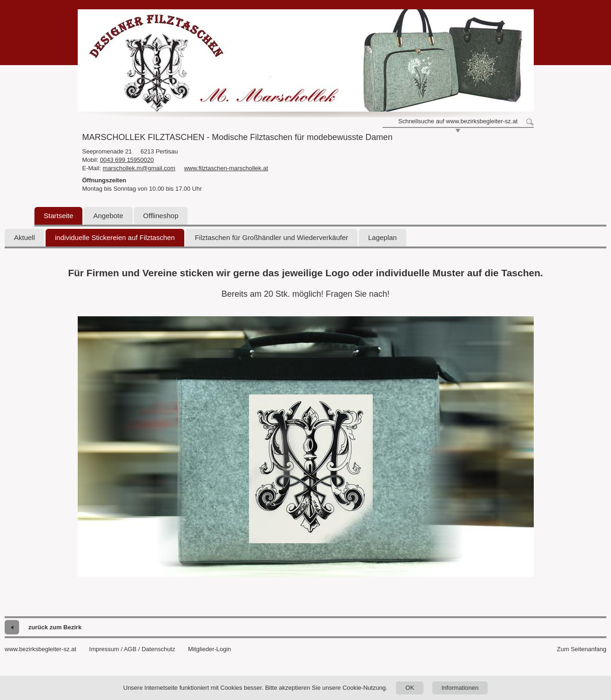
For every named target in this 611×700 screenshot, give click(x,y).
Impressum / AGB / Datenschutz (132, 649)
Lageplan (383, 237)
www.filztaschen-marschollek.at (226, 168)
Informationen (460, 688)
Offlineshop (161, 216)
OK (410, 688)
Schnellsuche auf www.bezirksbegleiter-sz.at (458, 121)
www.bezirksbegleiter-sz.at (40, 649)
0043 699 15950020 (127, 160)
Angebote (108, 216)
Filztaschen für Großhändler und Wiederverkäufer (272, 237)
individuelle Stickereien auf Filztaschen (115, 237)
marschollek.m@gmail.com (139, 168)
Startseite (58, 216)
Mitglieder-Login (210, 649)
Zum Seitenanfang (582, 649)
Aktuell (24, 237)
